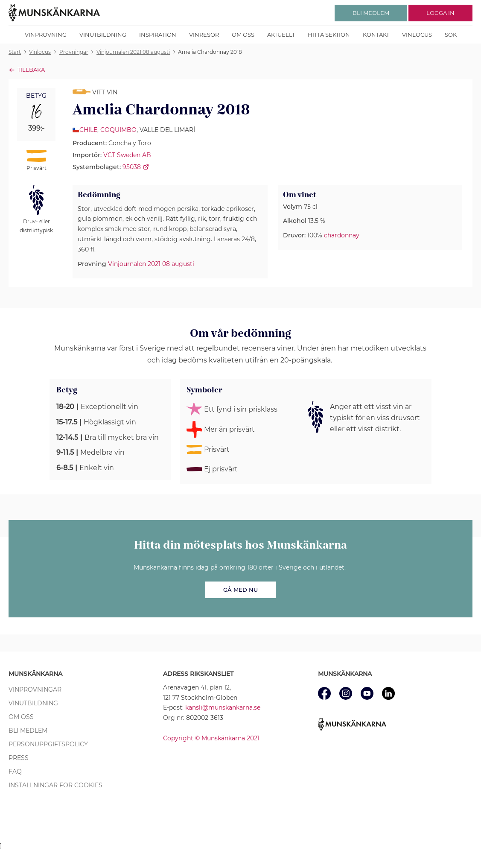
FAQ (15, 772)
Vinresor (204, 35)
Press (19, 758)
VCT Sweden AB (127, 155)
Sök (451, 35)
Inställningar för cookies (55, 785)
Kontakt (376, 35)
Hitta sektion (329, 35)
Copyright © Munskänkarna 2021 (211, 738)
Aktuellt (281, 35)
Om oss (243, 35)
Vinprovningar (35, 690)
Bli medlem (28, 731)
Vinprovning (46, 35)
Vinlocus (417, 35)
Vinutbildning (103, 35)
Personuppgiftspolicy (48, 744)
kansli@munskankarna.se (223, 707)
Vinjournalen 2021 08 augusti (151, 264)
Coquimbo (118, 130)
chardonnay (342, 235)
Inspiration (158, 35)
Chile (88, 130)
